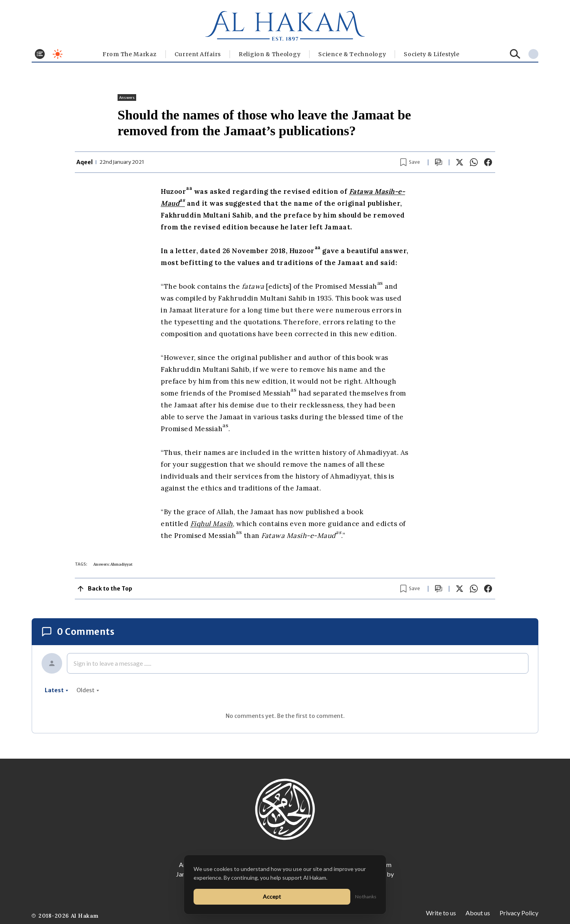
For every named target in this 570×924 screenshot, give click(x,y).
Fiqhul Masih (212, 524)
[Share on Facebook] (488, 162)
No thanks (366, 897)
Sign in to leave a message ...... (112, 663)
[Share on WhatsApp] (474, 162)
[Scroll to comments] (439, 162)
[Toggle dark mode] (58, 54)
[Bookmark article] (410, 162)
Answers (127, 98)
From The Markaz (130, 54)
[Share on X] (460, 162)
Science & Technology (352, 54)
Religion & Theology (270, 54)
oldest (88, 690)
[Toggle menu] (40, 54)
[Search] (515, 54)
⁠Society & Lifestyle (431, 54)
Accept (272, 897)
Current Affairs (198, 54)
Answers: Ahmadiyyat (113, 564)
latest (57, 690)
